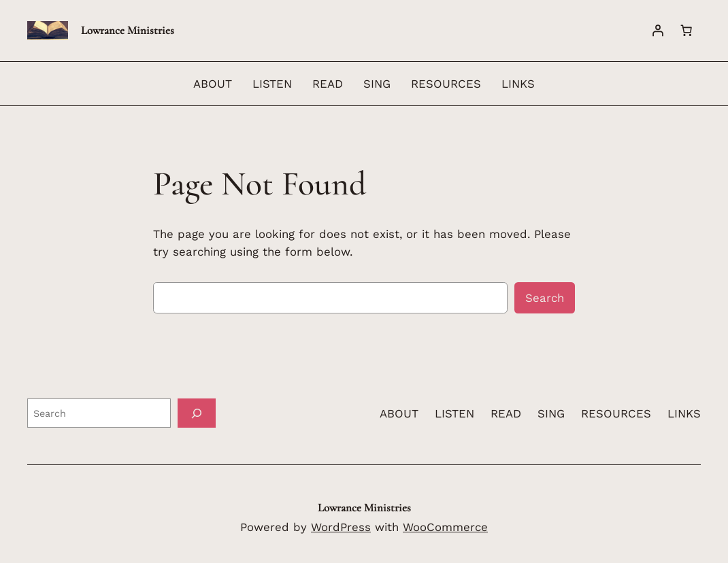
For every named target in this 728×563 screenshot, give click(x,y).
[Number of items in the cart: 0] (686, 31)
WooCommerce (445, 527)
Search (545, 298)
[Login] (658, 31)
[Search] (197, 413)
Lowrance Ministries (128, 30)
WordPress (341, 527)
